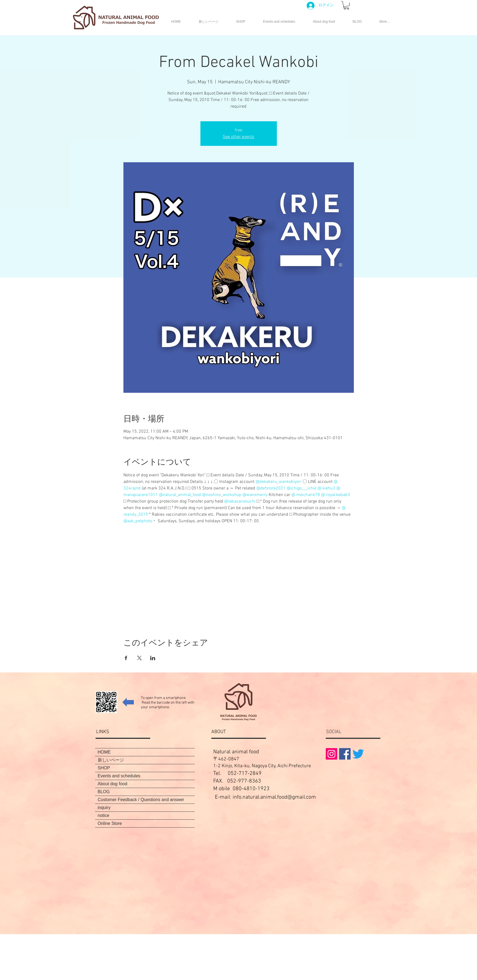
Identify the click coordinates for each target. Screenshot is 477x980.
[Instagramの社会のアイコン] (331, 754)
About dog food (113, 784)
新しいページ (111, 760)
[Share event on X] (139, 658)
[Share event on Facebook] (126, 658)
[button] (346, 5)
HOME (104, 752)
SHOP (104, 768)
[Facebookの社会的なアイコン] (345, 754)
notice (104, 815)
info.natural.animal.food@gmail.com (274, 797)
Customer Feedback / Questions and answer (141, 800)
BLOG (104, 792)
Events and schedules (119, 776)
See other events (238, 137)
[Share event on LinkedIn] (153, 658)
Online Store (110, 823)
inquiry (104, 808)
